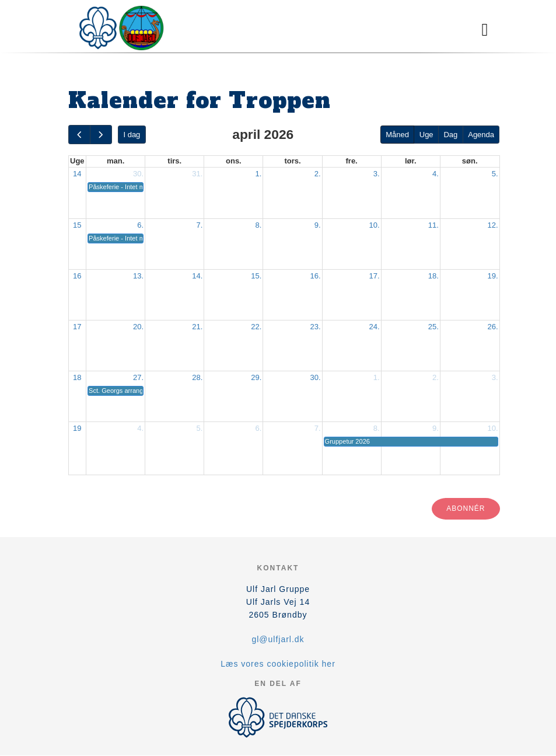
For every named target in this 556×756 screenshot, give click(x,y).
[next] (101, 135)
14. (197, 276)
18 (77, 377)
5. (495, 174)
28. (197, 377)
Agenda (481, 135)
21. (197, 327)
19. (492, 276)
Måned (397, 135)
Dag (450, 135)
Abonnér (466, 508)
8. (259, 225)
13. (138, 276)
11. (433, 225)
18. (433, 276)
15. (256, 276)
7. (199, 225)
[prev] (79, 135)
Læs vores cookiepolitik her (278, 664)
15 (77, 225)
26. (492, 327)
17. (375, 276)
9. (318, 225)
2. (318, 174)
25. (433, 327)
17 (77, 327)
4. (436, 174)
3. (377, 174)
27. (138, 377)
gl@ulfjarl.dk (278, 639)
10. (375, 225)
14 (77, 174)
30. (138, 174)
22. (256, 327)
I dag (132, 135)
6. (140, 225)
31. (197, 174)
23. (315, 327)
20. (138, 327)
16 (77, 276)
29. (256, 377)
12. (492, 225)
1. (259, 174)
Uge (426, 135)
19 (77, 428)
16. (315, 276)
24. (375, 327)
